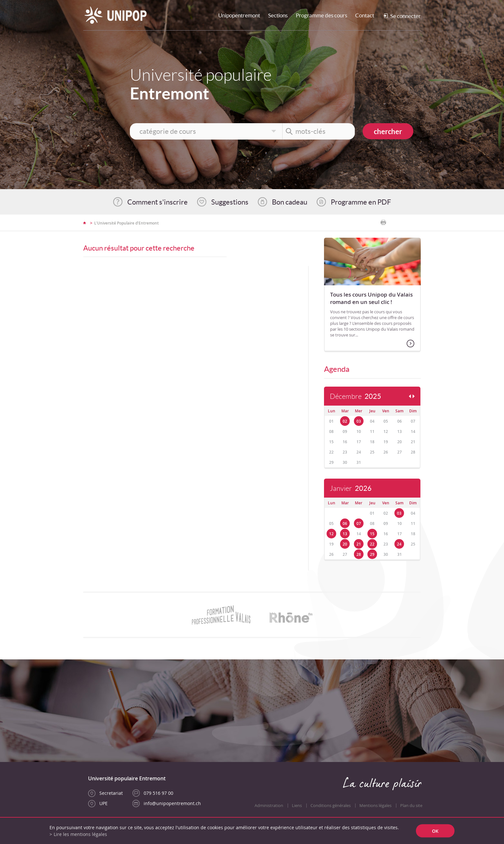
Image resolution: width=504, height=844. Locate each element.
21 (359, 544)
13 (345, 534)
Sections (278, 15)
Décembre (355, 396)
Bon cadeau (290, 202)
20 (345, 544)
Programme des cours (321, 15)
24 (399, 544)
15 (372, 534)
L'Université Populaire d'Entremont (126, 223)
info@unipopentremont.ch (172, 803)
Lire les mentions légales (80, 834)
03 (359, 421)
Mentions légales (375, 806)
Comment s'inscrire (157, 202)
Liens (297, 806)
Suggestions (230, 202)
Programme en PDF (361, 202)
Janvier (351, 488)
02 (345, 421)
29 (372, 554)
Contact (365, 15)
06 (345, 523)
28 (359, 554)
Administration (269, 806)
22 (372, 544)
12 (331, 534)
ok (435, 831)
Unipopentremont (239, 15)
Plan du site (411, 806)
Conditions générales (331, 806)
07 (359, 523)
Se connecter (405, 16)
